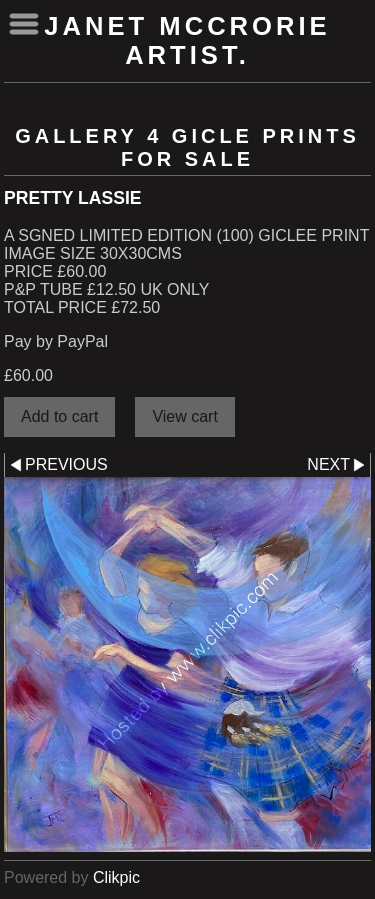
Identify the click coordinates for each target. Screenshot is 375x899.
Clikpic (116, 877)
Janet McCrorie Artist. (187, 40)
